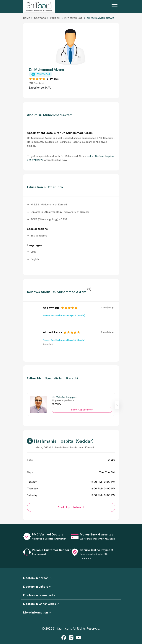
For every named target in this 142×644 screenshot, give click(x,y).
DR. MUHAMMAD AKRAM (100, 18)
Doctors (40, 18)
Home (27, 18)
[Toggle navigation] (115, 7)
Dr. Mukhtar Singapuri (64, 397)
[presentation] (117, 405)
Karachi (55, 18)
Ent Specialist (73, 18)
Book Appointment (82, 410)
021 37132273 (35, 160)
